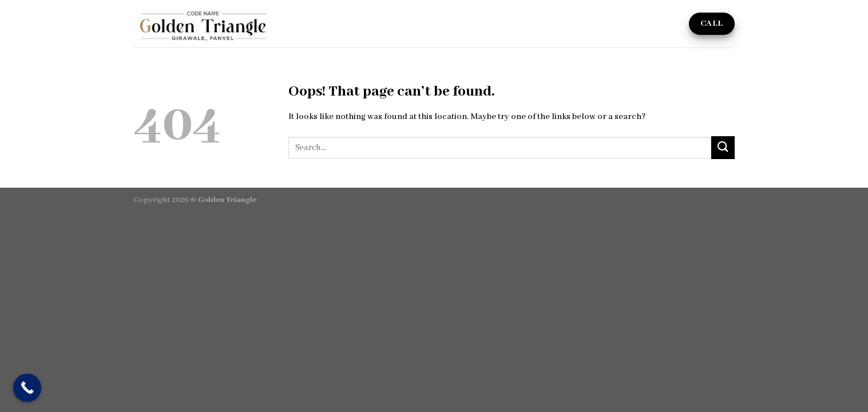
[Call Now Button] (27, 388)
